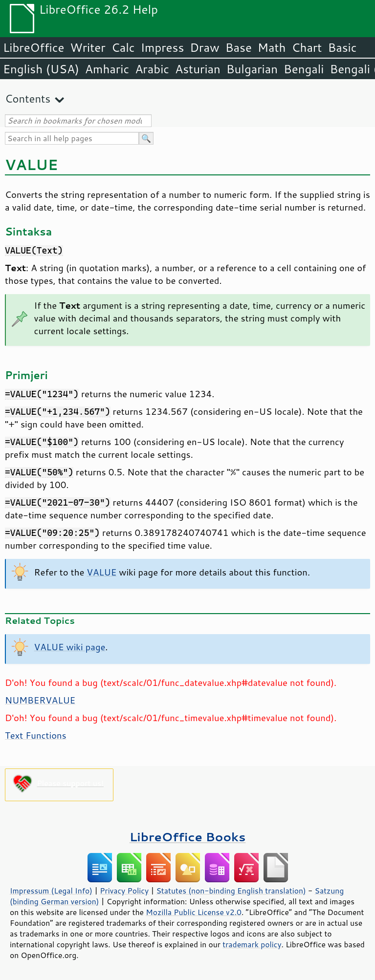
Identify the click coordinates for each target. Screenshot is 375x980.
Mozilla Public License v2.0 (194, 912)
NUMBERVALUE (40, 700)
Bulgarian (252, 69)
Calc (123, 47)
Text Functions (36, 735)
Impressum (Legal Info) (51, 891)
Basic (342, 47)
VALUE (101, 572)
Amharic (107, 69)
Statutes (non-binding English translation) (231, 891)
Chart (307, 47)
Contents (28, 98)
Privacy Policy (124, 891)
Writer (88, 47)
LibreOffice (33, 47)
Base (239, 47)
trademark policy (252, 944)
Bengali (304, 69)
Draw (204, 47)
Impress (163, 47)
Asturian (198, 69)
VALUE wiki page (70, 647)
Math (272, 47)
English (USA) (41, 69)
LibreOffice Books (188, 837)
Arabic (152, 69)
